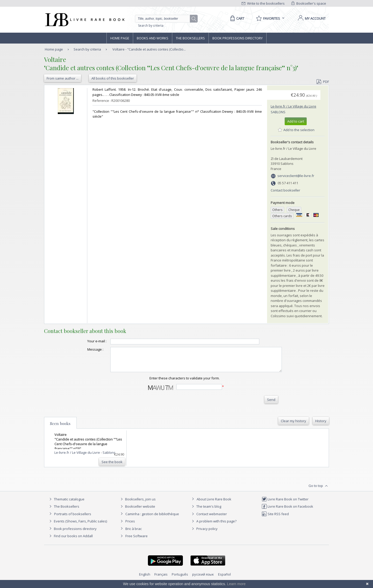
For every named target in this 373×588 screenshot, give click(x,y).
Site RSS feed (275, 519)
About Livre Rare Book (214, 504)
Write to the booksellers (263, 3)
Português (180, 579)
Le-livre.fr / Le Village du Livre (293, 106)
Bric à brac (134, 533)
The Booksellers (190, 38)
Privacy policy (204, 533)
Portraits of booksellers (73, 519)
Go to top (319, 491)
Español (224, 579)
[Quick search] (165, 19)
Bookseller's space (309, 3)
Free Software (137, 541)
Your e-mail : (87, 341)
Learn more (236, 584)
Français (161, 579)
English (145, 579)
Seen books (60, 428)
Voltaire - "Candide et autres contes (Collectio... (149, 49)
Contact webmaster (209, 519)
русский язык (203, 579)
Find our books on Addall (70, 541)
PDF (323, 82)
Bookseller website (137, 511)
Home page (120, 38)
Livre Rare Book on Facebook (287, 511)
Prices (130, 526)
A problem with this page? (213, 526)
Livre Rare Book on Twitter (285, 504)
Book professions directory (238, 38)
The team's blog (206, 511)
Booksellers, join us (137, 504)
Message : (85, 349)
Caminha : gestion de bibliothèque (152, 519)
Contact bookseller (285, 190)
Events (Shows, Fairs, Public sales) (77, 526)
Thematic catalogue (66, 504)
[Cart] (236, 18)
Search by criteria (151, 26)
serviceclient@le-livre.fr (296, 176)
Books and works (153, 38)
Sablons (278, 112)
